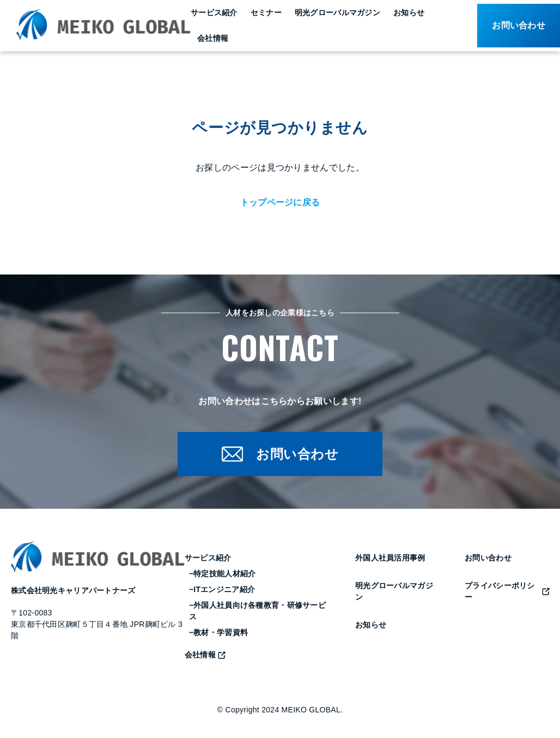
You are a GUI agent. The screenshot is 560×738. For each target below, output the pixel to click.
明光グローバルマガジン (337, 13)
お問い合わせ (488, 558)
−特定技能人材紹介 (223, 574)
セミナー (266, 13)
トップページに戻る (280, 202)
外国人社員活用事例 (390, 558)
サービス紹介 (214, 13)
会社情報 (213, 38)
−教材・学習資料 (218, 633)
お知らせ (409, 13)
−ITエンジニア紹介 (222, 590)
